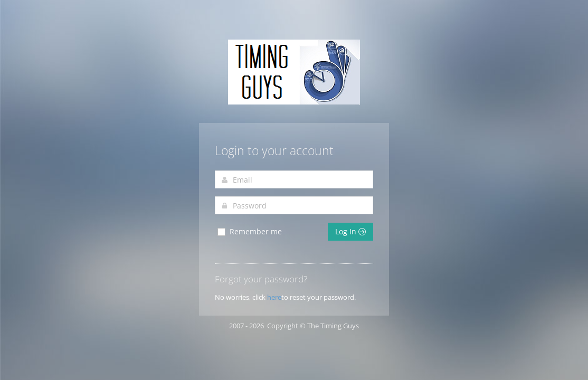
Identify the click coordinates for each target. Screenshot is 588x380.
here (274, 297)
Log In (350, 231)
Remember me (249, 232)
